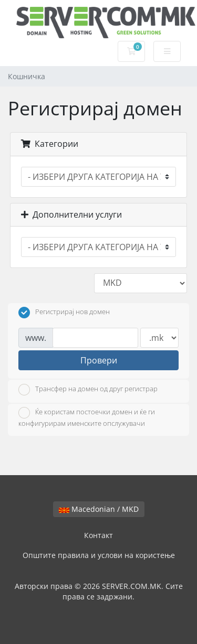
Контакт (98, 535)
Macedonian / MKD (99, 509)
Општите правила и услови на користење (99, 555)
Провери (99, 360)
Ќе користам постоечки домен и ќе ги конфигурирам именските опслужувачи (87, 417)
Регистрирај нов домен (64, 313)
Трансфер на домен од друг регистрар (88, 390)
